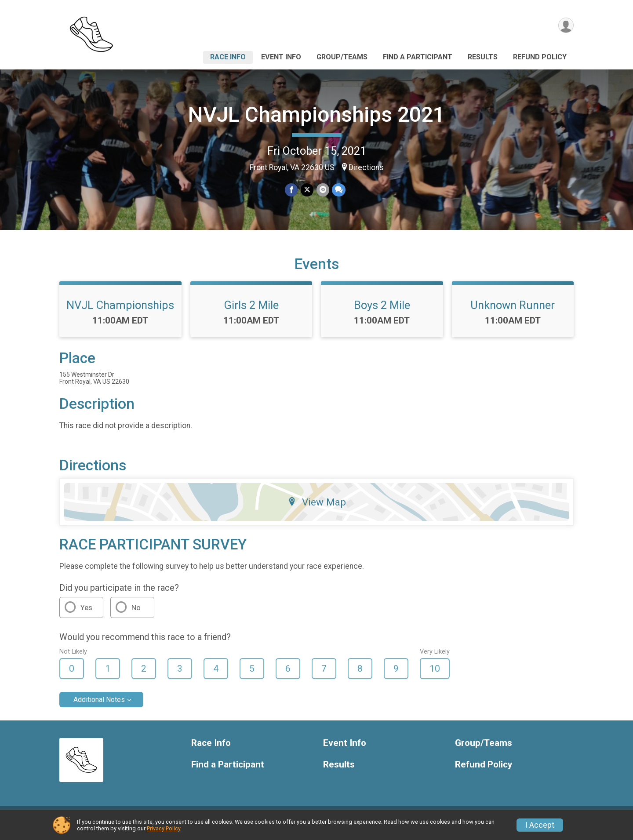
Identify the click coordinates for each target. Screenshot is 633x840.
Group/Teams (342, 57)
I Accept (540, 825)
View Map (317, 509)
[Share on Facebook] (292, 190)
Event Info (281, 57)
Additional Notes (99, 706)
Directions (366, 167)
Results (483, 57)
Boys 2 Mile (382, 312)
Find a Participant (418, 57)
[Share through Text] (338, 190)
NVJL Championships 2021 (316, 115)
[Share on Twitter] (307, 190)
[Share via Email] (322, 190)
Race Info (228, 57)
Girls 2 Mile (251, 312)
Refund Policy (540, 57)
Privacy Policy (164, 828)
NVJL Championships (120, 312)
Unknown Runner (513, 312)
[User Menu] (566, 26)
